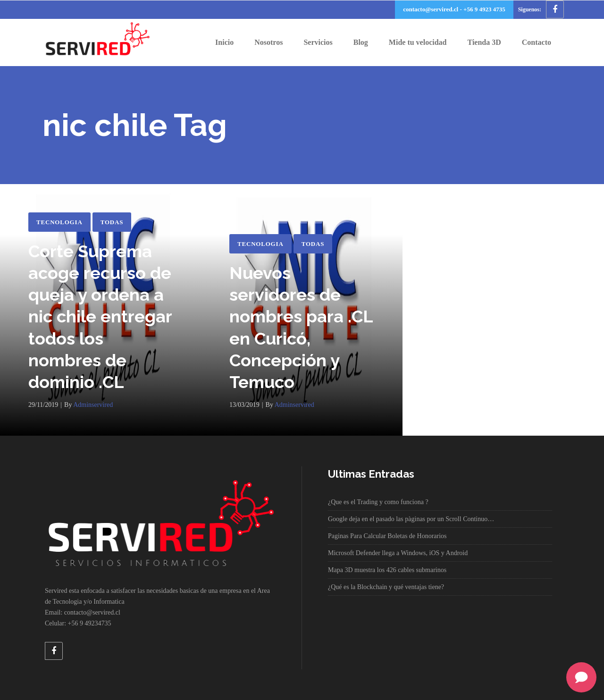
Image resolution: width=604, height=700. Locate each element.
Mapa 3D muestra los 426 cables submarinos (387, 570)
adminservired (93, 405)
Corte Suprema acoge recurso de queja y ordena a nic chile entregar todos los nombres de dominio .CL (100, 316)
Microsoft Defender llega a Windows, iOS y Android (398, 553)
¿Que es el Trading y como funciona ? (378, 502)
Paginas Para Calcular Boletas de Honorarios (387, 536)
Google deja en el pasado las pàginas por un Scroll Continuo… (411, 519)
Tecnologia (59, 222)
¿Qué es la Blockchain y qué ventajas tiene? (386, 587)
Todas (112, 222)
